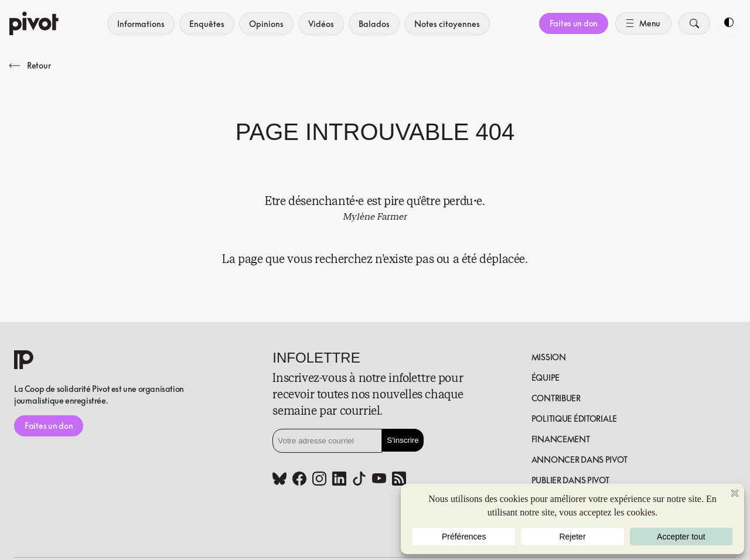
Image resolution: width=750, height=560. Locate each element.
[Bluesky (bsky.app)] (279, 480)
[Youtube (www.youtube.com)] (379, 480)
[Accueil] (34, 23)
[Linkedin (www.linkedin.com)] (339, 480)
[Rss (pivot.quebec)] (399, 480)
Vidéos (321, 24)
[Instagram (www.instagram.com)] (319, 480)
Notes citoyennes (447, 24)
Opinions (266, 24)
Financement (561, 439)
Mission (549, 357)
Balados (374, 24)
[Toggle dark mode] (729, 23)
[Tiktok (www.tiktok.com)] (359, 480)
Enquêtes (207, 24)
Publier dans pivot (570, 480)
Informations (141, 24)
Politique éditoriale (574, 419)
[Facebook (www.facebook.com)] (299, 480)
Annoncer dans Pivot (579, 460)
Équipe (546, 378)
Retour (30, 65)
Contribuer (556, 398)
